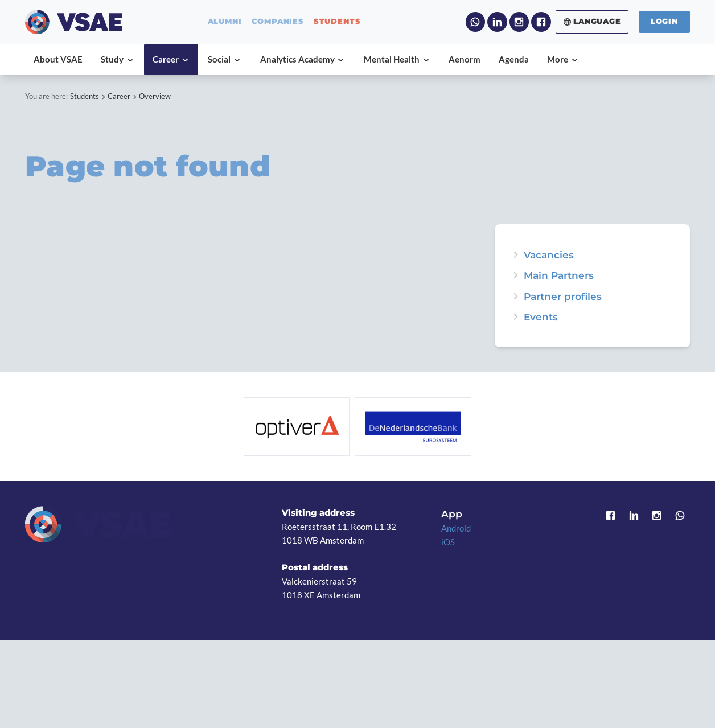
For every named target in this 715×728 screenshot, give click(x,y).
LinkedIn (497, 22)
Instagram (519, 22)
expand (515, 317)
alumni (225, 22)
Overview (155, 96)
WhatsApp (475, 22)
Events (541, 317)
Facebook (541, 22)
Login (664, 21)
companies (278, 22)
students (337, 22)
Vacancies (549, 255)
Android (456, 528)
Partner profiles (563, 296)
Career (119, 96)
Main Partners (559, 275)
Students (85, 96)
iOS (448, 542)
